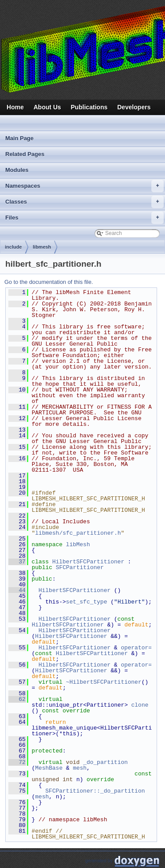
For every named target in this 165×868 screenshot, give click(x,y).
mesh (80, 768)
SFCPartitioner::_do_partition (95, 791)
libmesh (42, 247)
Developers (134, 107)
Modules (17, 170)
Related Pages (25, 154)
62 (17, 699)
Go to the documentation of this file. (49, 282)
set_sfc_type (87, 602)
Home (15, 107)
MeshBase (49, 768)
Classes (84, 202)
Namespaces (84, 186)
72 (17, 762)
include (13, 247)
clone (140, 705)
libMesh (78, 544)
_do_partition (105, 762)
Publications (89, 107)
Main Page (19, 138)
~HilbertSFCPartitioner (104, 682)
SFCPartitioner (80, 567)
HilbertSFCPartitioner (88, 562)
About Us (47, 107)
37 (17, 562)
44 (17, 590)
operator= (138, 648)
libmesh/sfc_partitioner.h (78, 533)
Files (84, 218)
